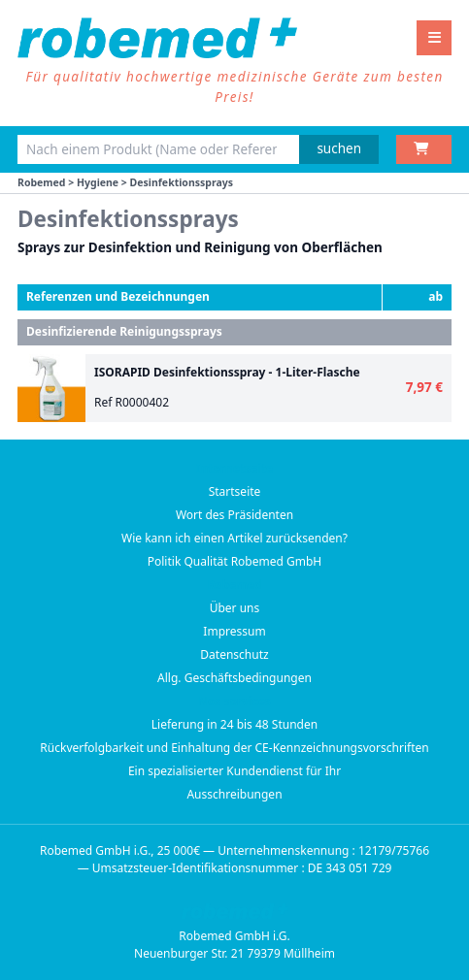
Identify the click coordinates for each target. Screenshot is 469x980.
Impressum (234, 631)
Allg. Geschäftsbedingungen (234, 678)
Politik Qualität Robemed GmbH (235, 561)
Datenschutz (234, 654)
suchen (339, 148)
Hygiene (98, 182)
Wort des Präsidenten (234, 515)
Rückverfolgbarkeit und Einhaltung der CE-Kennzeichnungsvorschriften (234, 748)
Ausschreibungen (234, 794)
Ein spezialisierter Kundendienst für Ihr (234, 771)
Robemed (42, 182)
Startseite (235, 491)
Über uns (235, 608)
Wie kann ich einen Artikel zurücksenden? (234, 538)
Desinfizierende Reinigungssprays (124, 331)
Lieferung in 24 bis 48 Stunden (234, 724)
